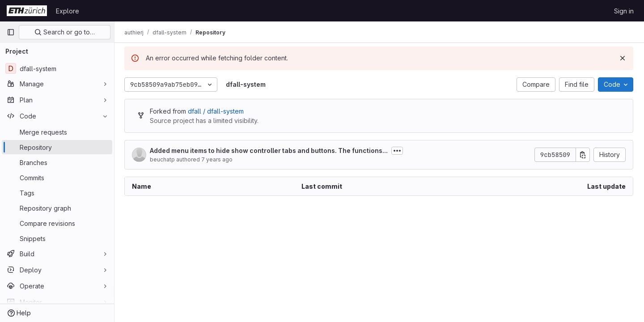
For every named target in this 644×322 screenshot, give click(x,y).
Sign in (624, 11)
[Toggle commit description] (398, 151)
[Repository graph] (57, 208)
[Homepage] (27, 11)
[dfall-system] (57, 68)
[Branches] (57, 162)
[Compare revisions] (57, 223)
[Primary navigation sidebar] (11, 32)
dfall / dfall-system (217, 111)
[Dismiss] (623, 58)
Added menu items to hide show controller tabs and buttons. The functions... (270, 150)
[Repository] (57, 147)
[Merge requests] (57, 132)
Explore (68, 11)
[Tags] (57, 193)
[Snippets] (57, 238)
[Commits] (57, 178)
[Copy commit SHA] (583, 155)
